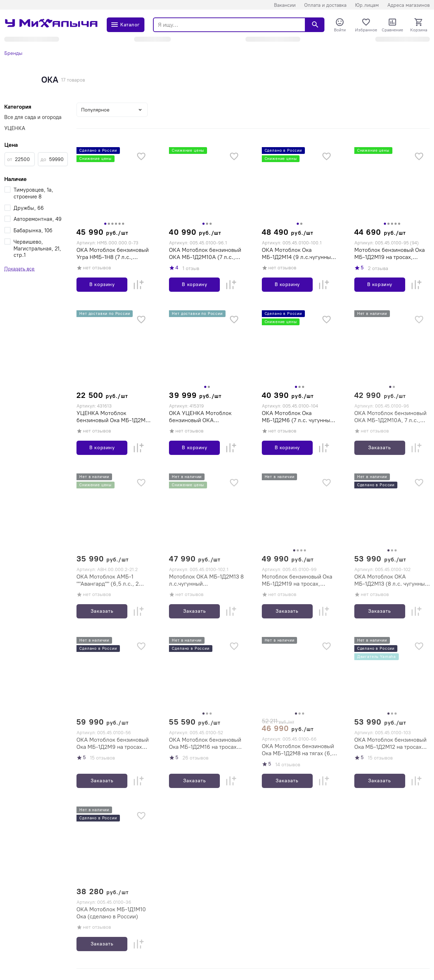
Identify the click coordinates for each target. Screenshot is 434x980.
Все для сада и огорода (33, 117)
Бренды (13, 53)
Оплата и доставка (325, 5)
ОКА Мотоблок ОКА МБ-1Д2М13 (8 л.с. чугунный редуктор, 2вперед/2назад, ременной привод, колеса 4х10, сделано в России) (391, 580)
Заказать (380, 448)
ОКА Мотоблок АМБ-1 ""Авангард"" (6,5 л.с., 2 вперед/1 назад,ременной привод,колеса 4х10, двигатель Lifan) (111, 580)
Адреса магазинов (409, 5)
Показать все (19, 269)
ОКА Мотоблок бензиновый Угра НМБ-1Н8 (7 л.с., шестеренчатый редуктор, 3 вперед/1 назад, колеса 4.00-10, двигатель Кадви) (113, 254)
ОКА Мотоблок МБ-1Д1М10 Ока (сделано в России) (111, 913)
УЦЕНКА (15, 128)
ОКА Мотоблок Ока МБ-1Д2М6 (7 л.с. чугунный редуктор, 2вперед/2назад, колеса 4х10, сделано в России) (298, 417)
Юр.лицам (367, 5)
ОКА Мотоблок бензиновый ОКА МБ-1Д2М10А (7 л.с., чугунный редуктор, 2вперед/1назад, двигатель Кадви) (205, 254)
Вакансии (285, 5)
